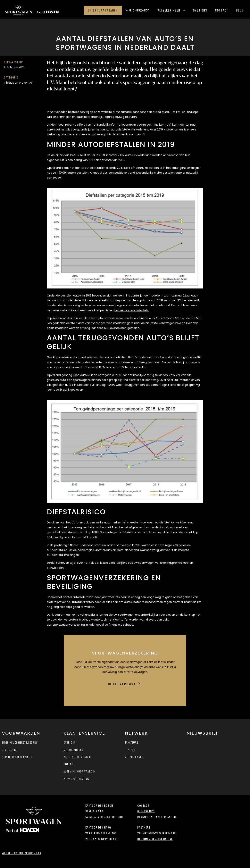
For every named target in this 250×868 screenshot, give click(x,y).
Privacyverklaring (76, 779)
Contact (222, 10)
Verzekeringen (171, 10)
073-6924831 (138, 10)
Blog (240, 10)
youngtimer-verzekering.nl (157, 833)
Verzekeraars (134, 757)
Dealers (130, 750)
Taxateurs (132, 742)
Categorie (11, 77)
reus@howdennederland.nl (157, 817)
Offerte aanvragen (103, 10)
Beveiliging (9, 750)
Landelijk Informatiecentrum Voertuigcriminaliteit (131, 125)
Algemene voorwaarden (79, 771)
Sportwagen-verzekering (41, 10)
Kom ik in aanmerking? (17, 757)
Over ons (200, 10)
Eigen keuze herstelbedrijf (20, 742)
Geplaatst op (13, 62)
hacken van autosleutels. (132, 310)
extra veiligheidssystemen (90, 615)
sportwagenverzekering (69, 625)
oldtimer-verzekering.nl (155, 839)
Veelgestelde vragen (77, 757)
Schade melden (73, 750)
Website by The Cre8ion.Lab (22, 853)
